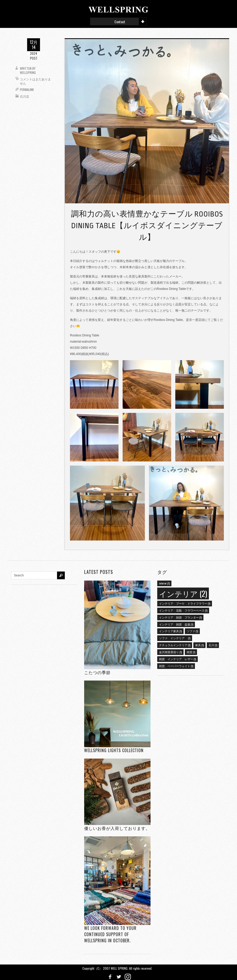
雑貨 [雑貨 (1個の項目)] (191, 652)
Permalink (27, 90)
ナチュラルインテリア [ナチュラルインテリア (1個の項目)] (175, 645)
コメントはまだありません (35, 81)
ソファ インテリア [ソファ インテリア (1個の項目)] (175, 638)
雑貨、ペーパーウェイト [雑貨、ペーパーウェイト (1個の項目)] (176, 666)
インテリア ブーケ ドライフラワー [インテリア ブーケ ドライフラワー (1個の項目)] (185, 603)
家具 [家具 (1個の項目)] (199, 645)
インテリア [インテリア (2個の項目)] (183, 593)
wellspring (28, 72)
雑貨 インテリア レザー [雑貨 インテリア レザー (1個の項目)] (177, 659)
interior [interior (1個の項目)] (164, 583)
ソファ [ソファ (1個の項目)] (192, 631)
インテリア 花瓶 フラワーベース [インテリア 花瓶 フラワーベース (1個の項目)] (183, 610)
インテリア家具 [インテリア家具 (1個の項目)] (170, 631)
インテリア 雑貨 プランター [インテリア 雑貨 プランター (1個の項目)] (180, 617)
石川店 (25, 96)
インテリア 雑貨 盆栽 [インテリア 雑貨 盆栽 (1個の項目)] (176, 624)
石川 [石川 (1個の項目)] (213, 645)
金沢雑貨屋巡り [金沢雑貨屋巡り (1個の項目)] (170, 652)
